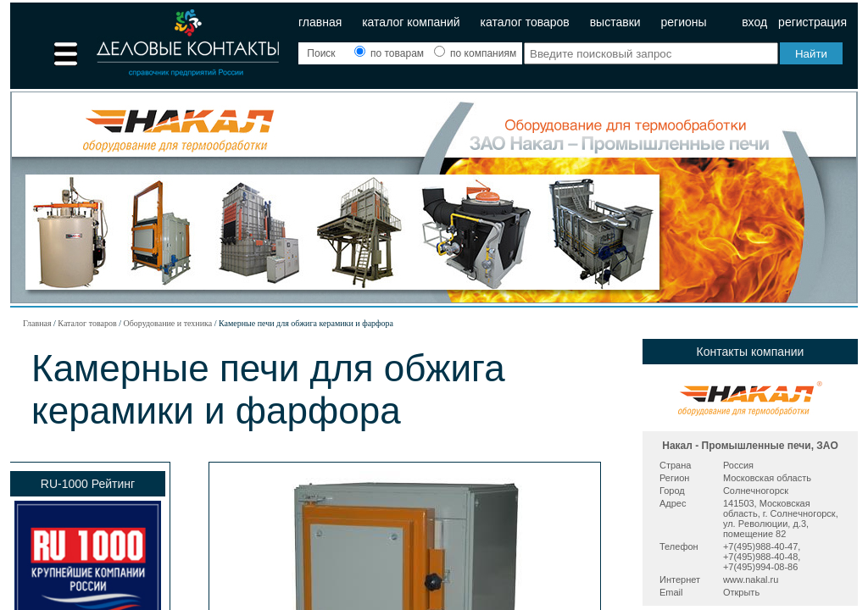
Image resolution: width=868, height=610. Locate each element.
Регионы (683, 22)
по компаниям (475, 53)
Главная (320, 22)
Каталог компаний (411, 22)
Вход (754, 22)
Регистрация (812, 22)
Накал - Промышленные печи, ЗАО (750, 446)
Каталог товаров (525, 22)
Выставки (615, 22)
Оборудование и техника (167, 323)
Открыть (741, 592)
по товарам (391, 53)
